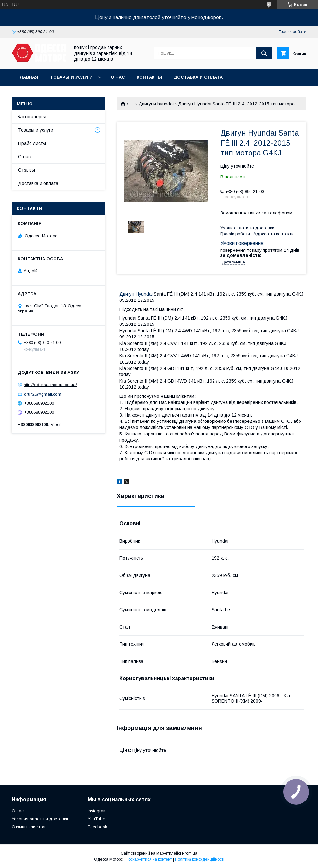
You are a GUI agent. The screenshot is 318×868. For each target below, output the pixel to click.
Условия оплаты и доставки (40, 819)
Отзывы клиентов (29, 827)
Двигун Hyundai (136, 294)
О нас (118, 77)
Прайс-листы (32, 143)
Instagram (97, 811)
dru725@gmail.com (43, 394)
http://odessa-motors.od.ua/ (50, 385)
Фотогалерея (32, 117)
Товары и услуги (71, 77)
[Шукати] (264, 53)
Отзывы (27, 170)
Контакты (149, 77)
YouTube (96, 819)
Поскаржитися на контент (149, 859)
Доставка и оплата (198, 77)
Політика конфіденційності (200, 859)
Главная (28, 77)
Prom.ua (190, 853)
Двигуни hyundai (156, 104)
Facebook (98, 827)
